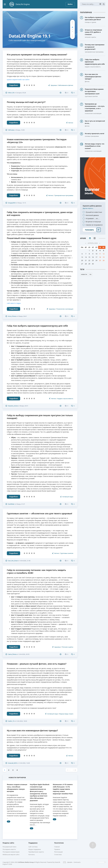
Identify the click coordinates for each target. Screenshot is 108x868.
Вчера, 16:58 (20, 130)
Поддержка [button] (33, 843)
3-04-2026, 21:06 (25, 561)
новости (84, 274)
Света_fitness (12, 654)
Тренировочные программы (64, 195)
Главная (57, 847)
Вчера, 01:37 (21, 504)
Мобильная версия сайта (11, 855)
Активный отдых (68, 497)
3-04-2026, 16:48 (24, 763)
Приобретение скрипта (36, 852)
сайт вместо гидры (14, 303)
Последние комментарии (11, 852)
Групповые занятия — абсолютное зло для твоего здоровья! (39, 513)
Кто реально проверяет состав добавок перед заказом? (37, 55)
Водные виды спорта (66, 714)
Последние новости (9, 849)
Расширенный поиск (9, 847)
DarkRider (11, 504)
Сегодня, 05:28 (21, 93)
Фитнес (71, 123)
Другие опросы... (88, 208)
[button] (72, 23)
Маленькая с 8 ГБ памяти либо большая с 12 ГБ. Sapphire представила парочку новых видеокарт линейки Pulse (63, 789)
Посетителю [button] (59, 843)
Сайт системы (33, 847)
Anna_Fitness (12, 316)
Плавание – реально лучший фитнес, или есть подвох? (37, 664)
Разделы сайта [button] (8, 843)
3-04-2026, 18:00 (22, 721)
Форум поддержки (35, 849)
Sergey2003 (12, 203)
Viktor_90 (11, 93)
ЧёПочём (11, 130)
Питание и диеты (68, 647)
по (90, 274)
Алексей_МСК (12, 763)
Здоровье (54, 85)
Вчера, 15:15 (22, 203)
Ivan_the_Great (13, 561)
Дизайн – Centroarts (72, 862)
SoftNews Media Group (26, 862)
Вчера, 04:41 (23, 316)
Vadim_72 (11, 721)
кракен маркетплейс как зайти (18, 80)
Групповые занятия (67, 553)
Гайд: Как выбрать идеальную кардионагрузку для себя (37, 326)
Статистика (58, 855)
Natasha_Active (13, 406)
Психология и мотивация (65, 309)
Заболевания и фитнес (66, 85)
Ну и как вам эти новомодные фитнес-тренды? (32, 731)
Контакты (32, 855)
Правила (57, 849)
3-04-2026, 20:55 (24, 654)
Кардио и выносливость (65, 399)
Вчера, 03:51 (24, 406)
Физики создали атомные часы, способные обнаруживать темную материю (17, 788)
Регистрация (58, 852)
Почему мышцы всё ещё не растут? (26, 102)
